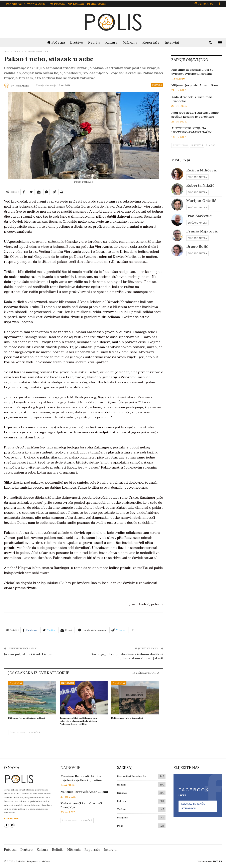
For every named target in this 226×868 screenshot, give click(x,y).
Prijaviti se (204, 4)
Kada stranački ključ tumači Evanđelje (192, 99)
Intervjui (174, 42)
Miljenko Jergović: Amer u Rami (195, 85)
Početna (58, 4)
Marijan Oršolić (201, 201)
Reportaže (153, 42)
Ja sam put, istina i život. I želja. (28, 654)
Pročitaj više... (12, 819)
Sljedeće (34, 732)
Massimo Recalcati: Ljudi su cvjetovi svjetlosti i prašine (192, 72)
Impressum (97, 4)
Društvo (75, 42)
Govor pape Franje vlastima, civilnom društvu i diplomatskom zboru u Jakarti (127, 656)
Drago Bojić (197, 247)
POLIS (218, 862)
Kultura (111, 42)
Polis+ (121, 826)
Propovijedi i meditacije (132, 776)
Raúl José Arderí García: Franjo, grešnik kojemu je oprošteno (195, 115)
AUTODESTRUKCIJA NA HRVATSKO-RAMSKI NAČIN (191, 130)
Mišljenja (131, 42)
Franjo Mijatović (202, 231)
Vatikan (121, 809)
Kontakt (76, 4)
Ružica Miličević (202, 170)
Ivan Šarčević (199, 216)
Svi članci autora (197, 177)
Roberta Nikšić (200, 186)
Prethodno (17, 732)
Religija (93, 42)
